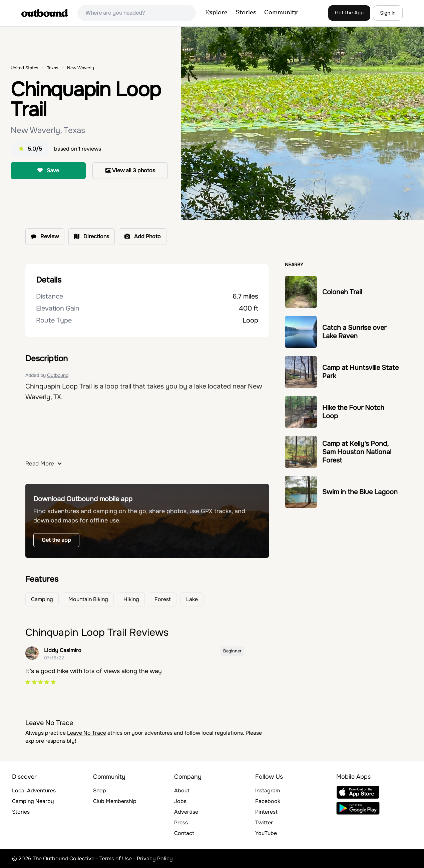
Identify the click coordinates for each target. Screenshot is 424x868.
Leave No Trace (87, 733)
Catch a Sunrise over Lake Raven (354, 332)
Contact (184, 833)
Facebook (268, 801)
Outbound (58, 375)
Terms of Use (116, 859)
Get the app (56, 540)
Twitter (264, 823)
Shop (100, 791)
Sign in (388, 13)
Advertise (186, 812)
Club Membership (115, 801)
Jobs (180, 801)
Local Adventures (34, 791)
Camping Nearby (33, 801)
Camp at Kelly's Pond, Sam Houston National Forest (357, 452)
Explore (216, 13)
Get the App (349, 13)
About (182, 791)
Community (281, 13)
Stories (246, 13)
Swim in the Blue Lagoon (360, 492)
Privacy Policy (155, 859)
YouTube (266, 833)
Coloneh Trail (342, 292)
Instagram (268, 791)
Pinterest (266, 812)
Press (181, 823)
